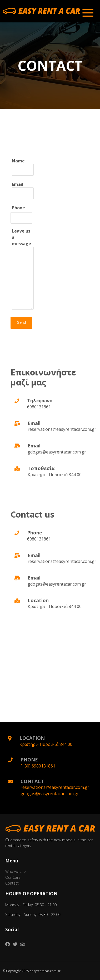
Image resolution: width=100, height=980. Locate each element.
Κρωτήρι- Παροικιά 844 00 (46, 744)
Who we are (16, 872)
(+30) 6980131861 (38, 766)
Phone (18, 208)
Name (23, 167)
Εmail (23, 190)
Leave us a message (23, 270)
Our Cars (13, 877)
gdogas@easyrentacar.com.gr (50, 794)
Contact (12, 883)
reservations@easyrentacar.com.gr (55, 787)
